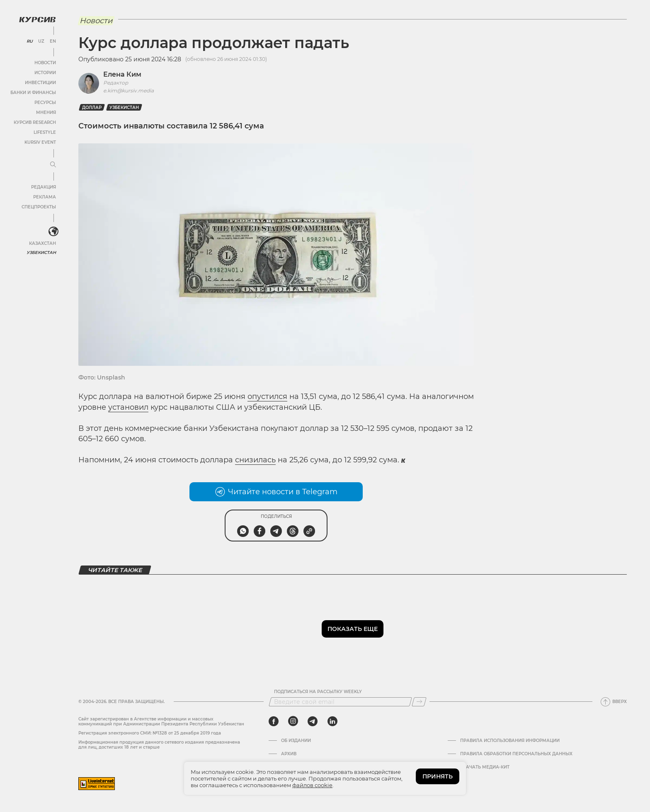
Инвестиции (40, 83)
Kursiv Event (40, 142)
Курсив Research (35, 122)
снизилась (255, 460)
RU (30, 41)
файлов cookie (312, 785)
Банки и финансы (33, 93)
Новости (45, 63)
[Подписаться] (419, 702)
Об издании (296, 741)
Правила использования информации (510, 741)
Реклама (45, 197)
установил (128, 407)
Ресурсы (45, 103)
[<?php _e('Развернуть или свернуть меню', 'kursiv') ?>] (53, 232)
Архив (289, 754)
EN (53, 41)
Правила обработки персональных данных (516, 754)
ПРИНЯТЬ (438, 776)
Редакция (44, 187)
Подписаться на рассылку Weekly (318, 692)
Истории (45, 73)
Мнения (46, 112)
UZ (41, 41)
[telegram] (313, 721)
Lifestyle (45, 132)
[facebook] (274, 721)
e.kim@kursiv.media (129, 91)
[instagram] (293, 721)
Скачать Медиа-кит (485, 767)
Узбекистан (41, 253)
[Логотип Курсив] (37, 19)
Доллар (92, 108)
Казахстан (42, 243)
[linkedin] (332, 721)
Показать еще (353, 629)
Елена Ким (122, 74)
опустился (267, 396)
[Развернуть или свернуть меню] (53, 165)
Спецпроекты (39, 207)
